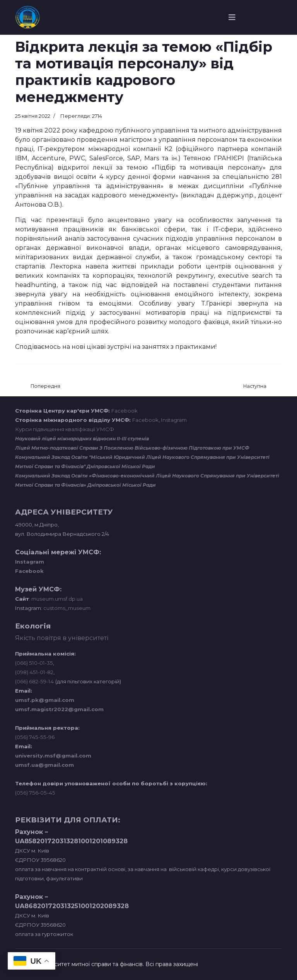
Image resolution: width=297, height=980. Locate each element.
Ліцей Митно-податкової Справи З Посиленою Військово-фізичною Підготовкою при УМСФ (132, 448)
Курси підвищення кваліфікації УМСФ (65, 429)
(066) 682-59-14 (34, 681)
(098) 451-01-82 (34, 672)
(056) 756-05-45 (35, 793)
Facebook (125, 411)
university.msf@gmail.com (53, 756)
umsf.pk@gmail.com (45, 700)
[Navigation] (232, 17)
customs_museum (67, 608)
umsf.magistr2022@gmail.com (59, 709)
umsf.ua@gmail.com (44, 765)
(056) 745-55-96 (35, 737)
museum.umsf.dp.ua (56, 599)
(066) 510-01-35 (34, 663)
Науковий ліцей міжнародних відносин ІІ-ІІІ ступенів (82, 439)
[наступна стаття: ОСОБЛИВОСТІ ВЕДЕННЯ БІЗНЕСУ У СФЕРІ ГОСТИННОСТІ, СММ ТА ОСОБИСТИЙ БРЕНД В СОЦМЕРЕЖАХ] (255, 386)
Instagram (174, 420)
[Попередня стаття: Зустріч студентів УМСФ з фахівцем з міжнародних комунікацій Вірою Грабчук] (45, 386)
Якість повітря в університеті (62, 638)
